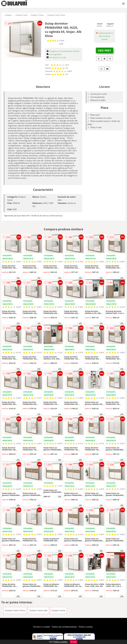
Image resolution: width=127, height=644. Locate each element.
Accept (74, 642)
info (18, 278)
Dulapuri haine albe (38, 610)
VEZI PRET (104, 50)
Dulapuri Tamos (37, 15)
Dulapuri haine (22, 15)
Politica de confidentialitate (64, 627)
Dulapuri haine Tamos (56, 15)
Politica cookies (86, 627)
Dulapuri (8, 15)
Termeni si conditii (42, 627)
